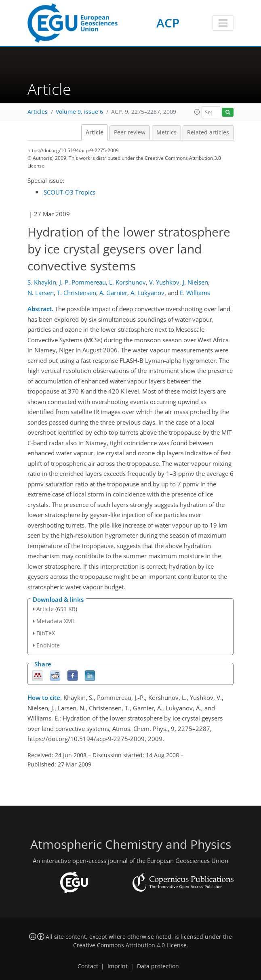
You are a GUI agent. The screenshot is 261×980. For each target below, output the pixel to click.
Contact (88, 966)
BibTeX (46, 633)
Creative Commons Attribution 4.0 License (130, 945)
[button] (197, 112)
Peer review (130, 132)
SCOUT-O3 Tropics (69, 192)
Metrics (166, 132)
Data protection (158, 966)
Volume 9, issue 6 (79, 112)
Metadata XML (56, 621)
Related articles (208, 132)
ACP (168, 23)
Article (95, 132)
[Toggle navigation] (223, 23)
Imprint (118, 966)
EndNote (48, 645)
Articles (38, 112)
